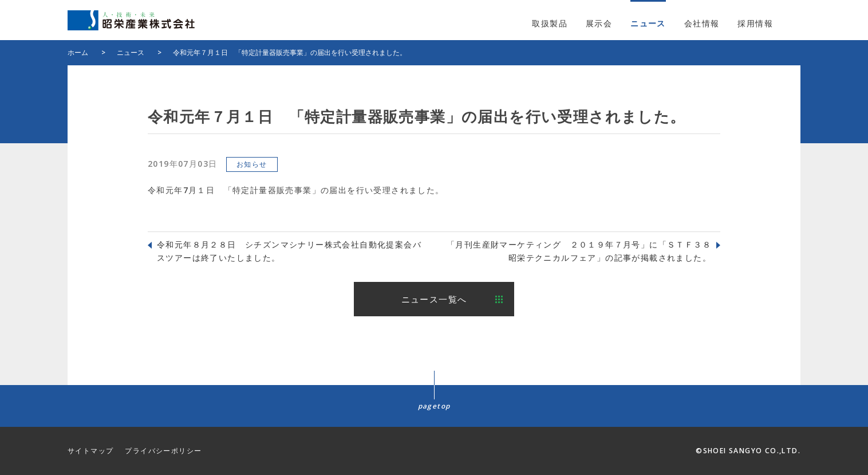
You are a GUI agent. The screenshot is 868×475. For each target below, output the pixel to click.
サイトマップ (90, 451)
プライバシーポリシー (163, 451)
